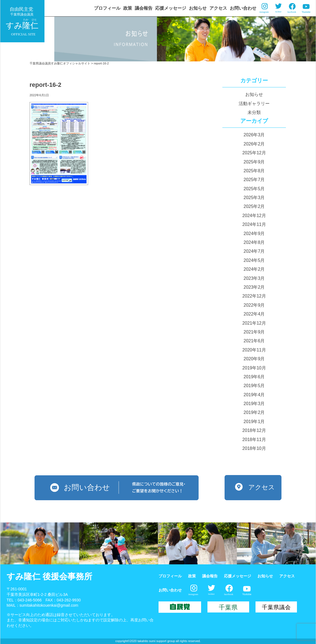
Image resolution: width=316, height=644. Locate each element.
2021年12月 (254, 323)
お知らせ (198, 8)
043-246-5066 (30, 600)
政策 (128, 8)
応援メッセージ (171, 8)
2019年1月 (254, 422)
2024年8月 (254, 242)
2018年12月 (254, 430)
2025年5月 (254, 189)
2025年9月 (254, 162)
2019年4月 (254, 395)
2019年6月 (254, 377)
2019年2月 (254, 412)
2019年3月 (254, 404)
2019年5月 (254, 386)
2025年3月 (254, 198)
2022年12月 (254, 296)
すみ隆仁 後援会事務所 (49, 576)
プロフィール (107, 8)
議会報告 (144, 8)
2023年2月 (254, 287)
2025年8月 (254, 171)
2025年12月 (254, 153)
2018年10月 (254, 448)
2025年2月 (254, 206)
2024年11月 (254, 224)
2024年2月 (254, 269)
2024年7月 (254, 251)
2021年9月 (254, 332)
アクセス (218, 8)
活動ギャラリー (254, 104)
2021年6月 (254, 341)
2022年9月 (254, 305)
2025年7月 (254, 180)
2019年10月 (254, 368)
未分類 (254, 112)
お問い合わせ (243, 8)
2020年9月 (254, 359)
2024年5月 (254, 260)
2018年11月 (254, 440)
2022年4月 (254, 314)
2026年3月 (254, 135)
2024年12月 (254, 216)
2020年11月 (254, 350)
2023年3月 (254, 278)
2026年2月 (254, 144)
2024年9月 (254, 234)
